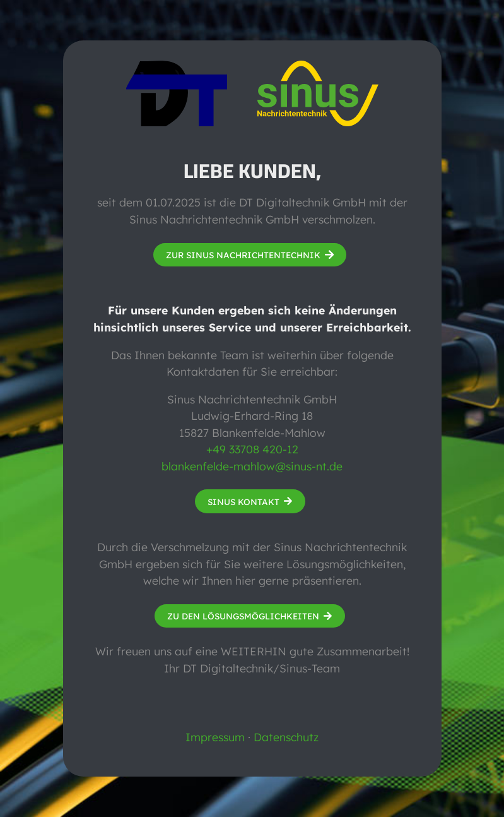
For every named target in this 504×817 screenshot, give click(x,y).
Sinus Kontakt (243, 502)
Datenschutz (286, 737)
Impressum (215, 737)
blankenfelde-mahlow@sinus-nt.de (252, 466)
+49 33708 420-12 (252, 449)
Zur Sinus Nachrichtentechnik (243, 255)
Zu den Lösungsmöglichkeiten (243, 616)
